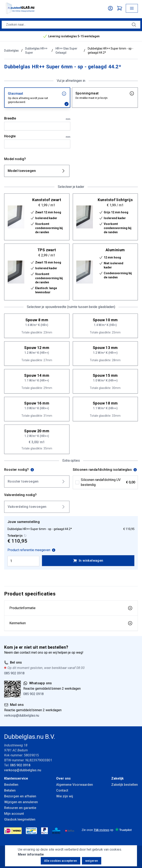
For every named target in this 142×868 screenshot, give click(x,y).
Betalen (10, 790)
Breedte (37, 119)
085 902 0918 (14, 673)
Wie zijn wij (65, 796)
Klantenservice (16, 778)
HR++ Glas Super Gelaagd (66, 51)
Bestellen (11, 785)
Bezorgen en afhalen (20, 796)
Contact (62, 790)
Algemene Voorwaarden (75, 785)
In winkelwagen (88, 561)
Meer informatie (31, 854)
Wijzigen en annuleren (21, 802)
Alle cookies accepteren (61, 861)
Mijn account (14, 814)
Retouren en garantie (20, 808)
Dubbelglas (11, 51)
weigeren (92, 861)
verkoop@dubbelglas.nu (22, 715)
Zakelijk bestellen (125, 785)
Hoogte (37, 136)
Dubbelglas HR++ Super (36, 51)
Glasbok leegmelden (20, 819)
